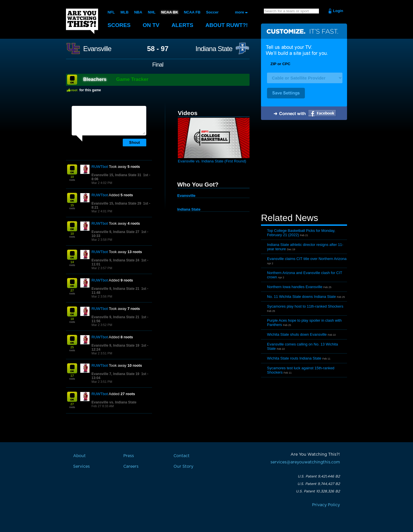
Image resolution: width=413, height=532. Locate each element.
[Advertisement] (304, 167)
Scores (119, 25)
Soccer (212, 12)
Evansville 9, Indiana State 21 (115, 289)
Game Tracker (132, 79)
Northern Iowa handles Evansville (295, 287)
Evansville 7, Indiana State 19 (115, 374)
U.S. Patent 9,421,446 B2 (319, 476)
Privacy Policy (326, 505)
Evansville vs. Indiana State (114, 402)
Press (129, 456)
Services (81, 467)
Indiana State (214, 49)
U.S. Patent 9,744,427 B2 (319, 484)
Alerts (182, 25)
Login (338, 11)
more (239, 12)
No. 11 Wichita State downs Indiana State (301, 297)
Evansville (97, 49)
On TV (151, 25)
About (227, 25)
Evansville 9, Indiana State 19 (115, 345)
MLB (124, 12)
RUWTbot (100, 167)
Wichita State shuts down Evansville (297, 334)
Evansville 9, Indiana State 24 (115, 260)
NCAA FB (192, 12)
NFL (111, 12)
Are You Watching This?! (82, 21)
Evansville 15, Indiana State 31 (116, 175)
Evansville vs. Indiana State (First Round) (212, 161)
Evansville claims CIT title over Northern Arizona (307, 259)
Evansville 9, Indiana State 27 (115, 232)
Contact (182, 456)
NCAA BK (170, 12)
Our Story (183, 467)
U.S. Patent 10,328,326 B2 (318, 491)
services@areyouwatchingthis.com (305, 462)
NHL (152, 12)
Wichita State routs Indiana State (294, 358)
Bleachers (95, 79)
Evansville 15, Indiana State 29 (116, 203)
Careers (131, 467)
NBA (138, 12)
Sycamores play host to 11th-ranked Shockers (305, 306)
